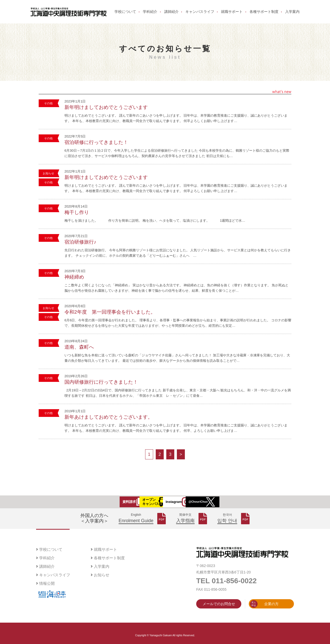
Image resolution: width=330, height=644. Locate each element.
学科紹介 (150, 16)
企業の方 (264, 615)
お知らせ (48, 182)
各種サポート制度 (264, 16)
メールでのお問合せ (219, 615)
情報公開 (47, 594)
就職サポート (232, 16)
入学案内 (292, 16)
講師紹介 (171, 16)
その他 (48, 111)
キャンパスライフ (200, 16)
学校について (125, 16)
